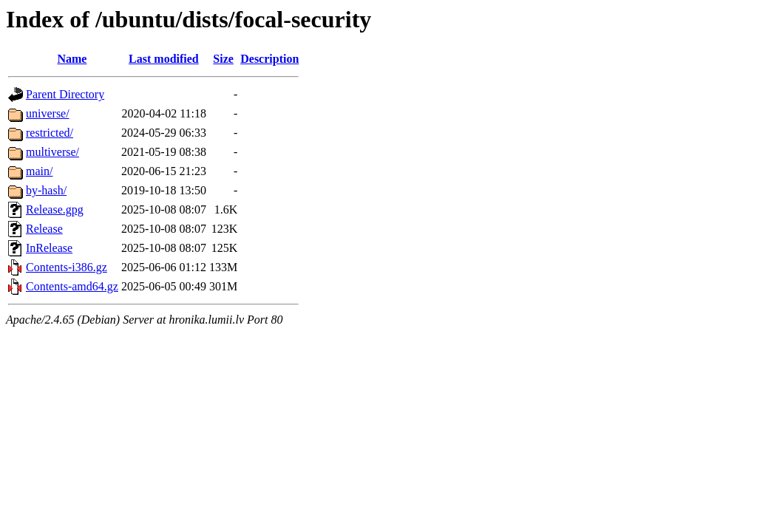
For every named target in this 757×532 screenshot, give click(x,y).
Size (223, 59)
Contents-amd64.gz (72, 286)
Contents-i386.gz (67, 267)
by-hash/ (46, 190)
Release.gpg (55, 209)
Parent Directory (65, 94)
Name (72, 59)
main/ (39, 171)
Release (44, 229)
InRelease (49, 248)
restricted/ (50, 133)
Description (269, 59)
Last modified (164, 59)
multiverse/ (52, 152)
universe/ (48, 113)
